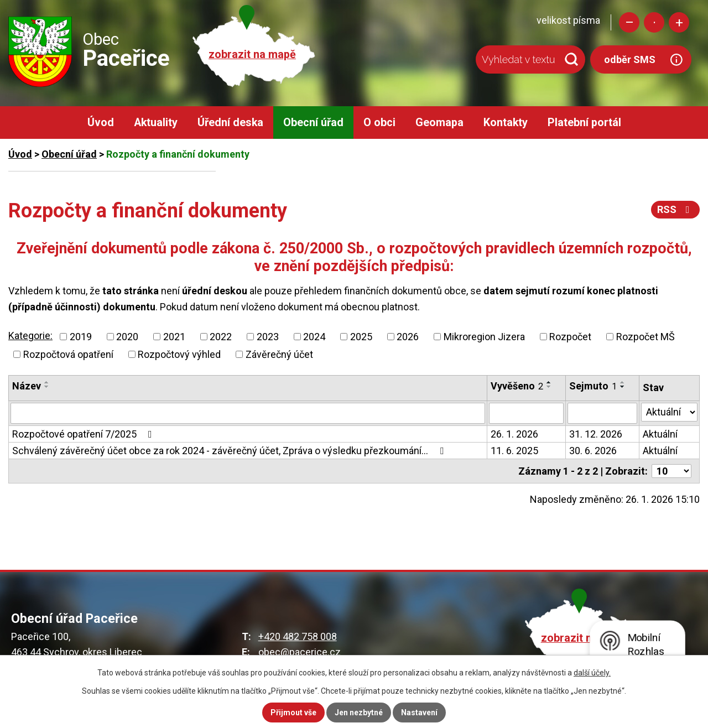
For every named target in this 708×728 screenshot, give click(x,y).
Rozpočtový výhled (179, 354)
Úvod (101, 123)
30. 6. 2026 (593, 451)
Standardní (654, 22)
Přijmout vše (293, 713)
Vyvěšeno (517, 386)
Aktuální (660, 434)
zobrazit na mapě (252, 54)
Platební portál (584, 123)
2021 (174, 337)
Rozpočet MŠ (645, 337)
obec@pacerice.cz (300, 652)
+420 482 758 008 (298, 636)
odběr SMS (630, 59)
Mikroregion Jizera (484, 337)
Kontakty (506, 123)
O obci (379, 123)
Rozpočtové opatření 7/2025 (84, 434)
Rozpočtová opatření (68, 354)
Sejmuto (593, 386)
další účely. (592, 673)
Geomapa (439, 123)
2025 (361, 337)
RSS (676, 209)
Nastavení (419, 713)
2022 (221, 337)
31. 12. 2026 (596, 434)
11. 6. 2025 (514, 451)
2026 (408, 337)
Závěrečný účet (279, 354)
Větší (679, 22)
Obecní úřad (313, 123)
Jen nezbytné (359, 713)
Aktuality (156, 123)
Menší (629, 22)
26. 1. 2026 (514, 434)
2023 (268, 337)
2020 (127, 337)
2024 (314, 337)
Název (27, 386)
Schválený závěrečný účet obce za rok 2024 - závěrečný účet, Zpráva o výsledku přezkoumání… (230, 451)
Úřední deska (230, 123)
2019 (81, 337)
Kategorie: (30, 336)
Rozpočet (570, 337)
